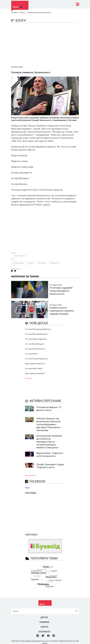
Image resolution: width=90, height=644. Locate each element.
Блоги (22, 12)
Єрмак (31, 263)
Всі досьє (29, 378)
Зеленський (19, 263)
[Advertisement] (51, 44)
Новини (44, 622)
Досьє (27, 487)
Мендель (42, 263)
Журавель (55, 263)
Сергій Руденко (20, 256)
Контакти (44, 632)
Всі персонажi (30, 475)
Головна (14, 12)
